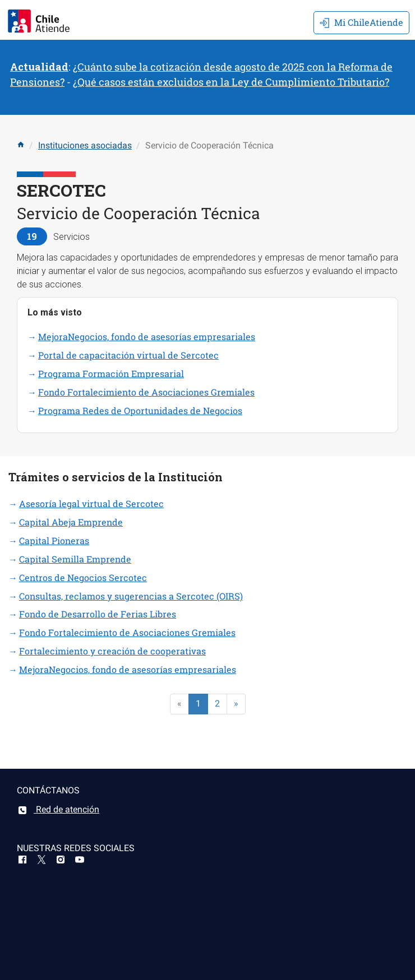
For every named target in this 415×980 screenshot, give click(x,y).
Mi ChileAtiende (361, 22)
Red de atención (58, 809)
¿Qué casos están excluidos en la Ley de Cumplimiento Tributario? (231, 82)
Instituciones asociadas (85, 145)
